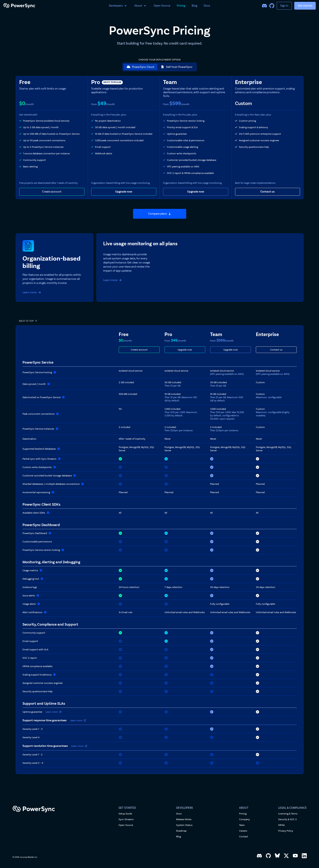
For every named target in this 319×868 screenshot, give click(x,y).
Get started (305, 6)
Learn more (32, 292)
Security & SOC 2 (287, 819)
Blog (194, 6)
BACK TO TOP (28, 321)
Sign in (284, 6)
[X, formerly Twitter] (286, 856)
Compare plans (159, 214)
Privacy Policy (286, 831)
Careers (243, 831)
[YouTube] (295, 856)
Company (244, 819)
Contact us (268, 192)
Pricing (181, 6)
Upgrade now (124, 192)
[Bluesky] (277, 856)
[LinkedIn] (304, 856)
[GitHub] (272, 6)
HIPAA (281, 825)
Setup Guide (125, 814)
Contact (244, 837)
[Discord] (264, 6)
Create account (52, 192)
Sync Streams (126, 819)
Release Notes (184, 819)
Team (242, 825)
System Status (184, 825)
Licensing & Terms (288, 814)
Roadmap (181, 831)
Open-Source (162, 6)
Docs (207, 6)
